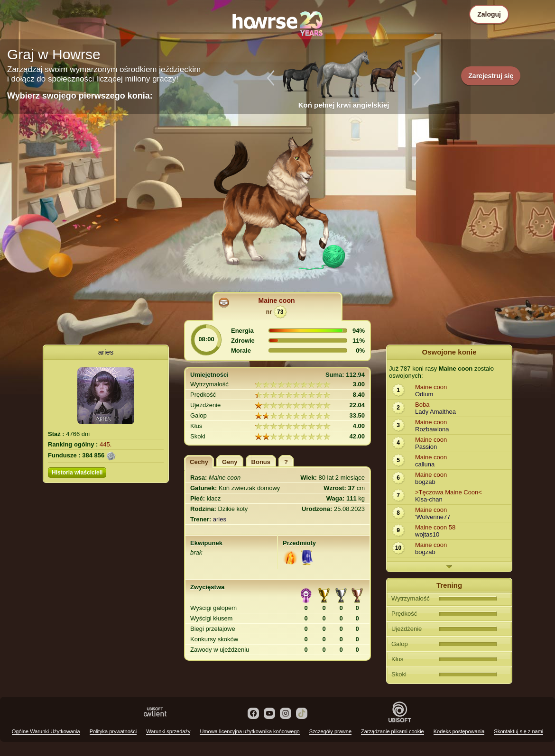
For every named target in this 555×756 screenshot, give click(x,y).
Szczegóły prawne (330, 731)
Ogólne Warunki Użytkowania (46, 731)
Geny (230, 462)
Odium (424, 394)
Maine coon (276, 301)
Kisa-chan (429, 499)
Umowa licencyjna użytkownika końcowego (250, 731)
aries (106, 352)
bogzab (425, 482)
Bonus (261, 462)
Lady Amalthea (435, 412)
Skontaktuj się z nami (518, 731)
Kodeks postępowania (459, 731)
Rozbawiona (432, 429)
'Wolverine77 (433, 517)
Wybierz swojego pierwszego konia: (80, 96)
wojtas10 (427, 534)
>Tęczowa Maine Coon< (449, 492)
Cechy (199, 462)
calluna (425, 464)
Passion (426, 447)
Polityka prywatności (113, 731)
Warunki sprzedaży (168, 731)
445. (106, 444)
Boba (422, 405)
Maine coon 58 (435, 527)
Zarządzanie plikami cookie (393, 731)
